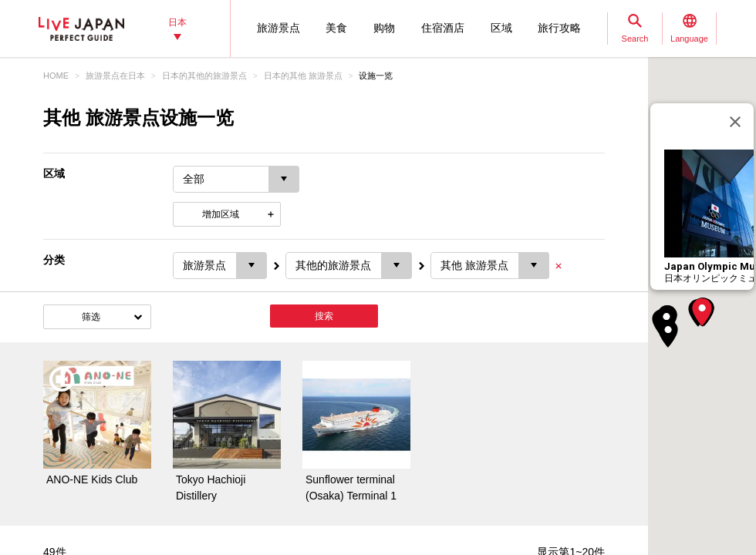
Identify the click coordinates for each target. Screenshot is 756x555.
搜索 (324, 316)
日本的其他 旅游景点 (303, 76)
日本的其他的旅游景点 (204, 76)
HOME (56, 76)
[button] (702, 312)
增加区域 (221, 214)
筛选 (91, 317)
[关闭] (735, 122)
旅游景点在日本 (115, 76)
